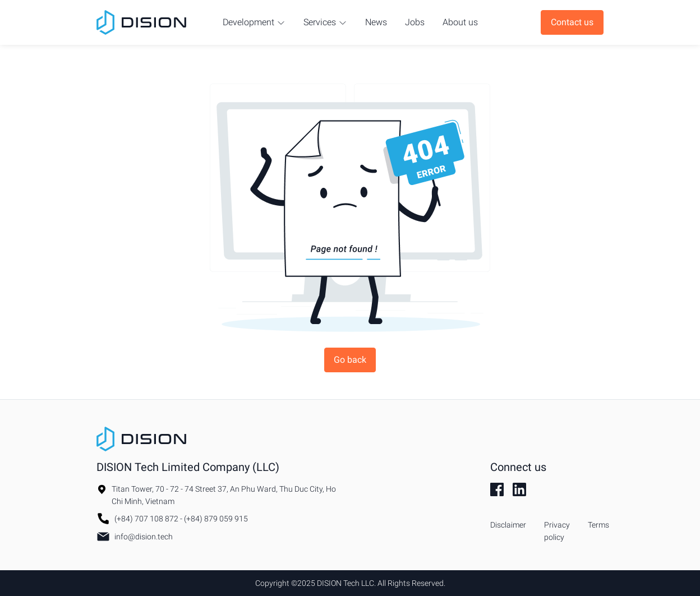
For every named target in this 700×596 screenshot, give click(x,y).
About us (460, 22)
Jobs (415, 22)
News (376, 22)
